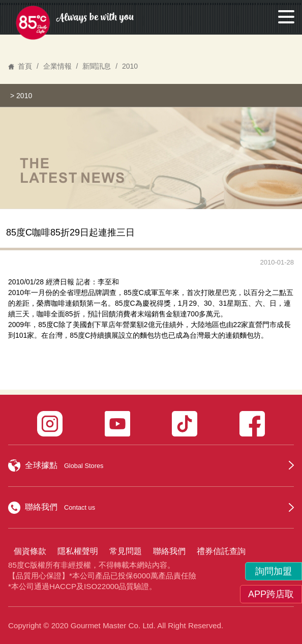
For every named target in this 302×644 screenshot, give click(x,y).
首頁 (25, 66)
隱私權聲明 (78, 551)
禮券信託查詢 (221, 551)
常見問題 (126, 551)
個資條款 (30, 551)
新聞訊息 (97, 66)
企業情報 (57, 66)
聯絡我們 (169, 551)
